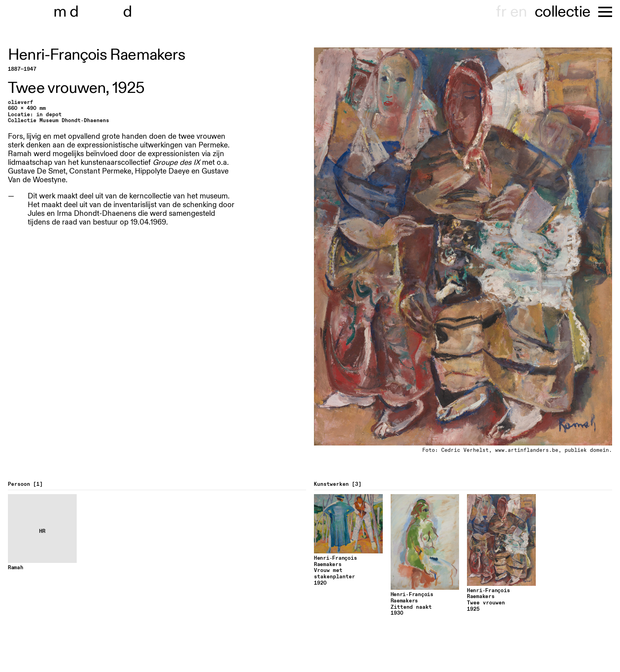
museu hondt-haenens (98, 12)
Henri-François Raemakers (96, 55)
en (518, 12)
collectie (562, 12)
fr (501, 12)
